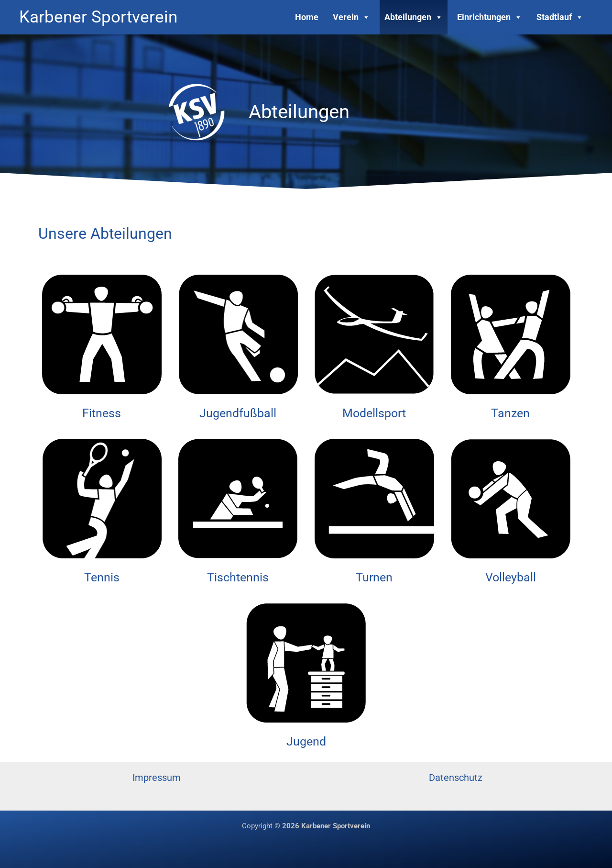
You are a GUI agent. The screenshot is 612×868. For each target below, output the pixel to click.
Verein (351, 17)
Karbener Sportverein (98, 17)
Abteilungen (414, 17)
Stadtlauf (560, 17)
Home (307, 17)
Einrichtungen (490, 17)
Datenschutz (456, 778)
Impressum (157, 778)
